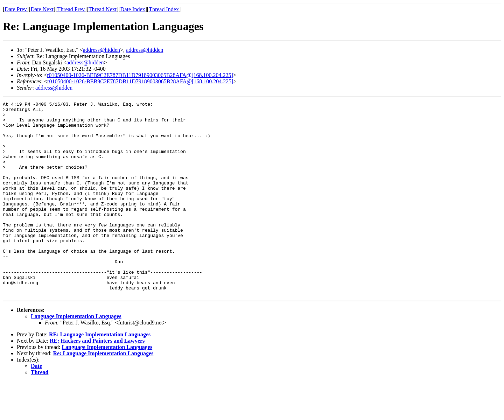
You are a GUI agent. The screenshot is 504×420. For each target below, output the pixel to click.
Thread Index (164, 9)
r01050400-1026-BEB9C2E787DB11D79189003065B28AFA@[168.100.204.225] (140, 75)
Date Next (42, 9)
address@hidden (101, 50)
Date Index (133, 9)
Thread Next (103, 9)
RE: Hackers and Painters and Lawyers (97, 380)
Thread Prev (71, 9)
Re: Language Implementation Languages (103, 392)
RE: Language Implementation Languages (100, 373)
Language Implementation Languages (76, 355)
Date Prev (16, 9)
